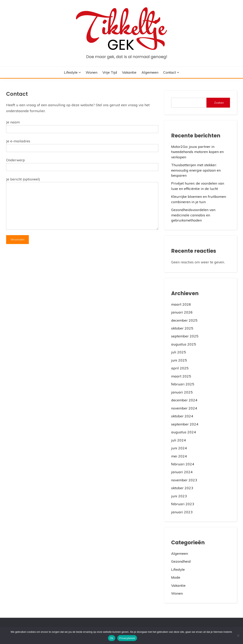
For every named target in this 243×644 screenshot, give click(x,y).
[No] (238, 636)
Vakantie (129, 72)
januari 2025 (182, 392)
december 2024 (184, 400)
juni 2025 (179, 360)
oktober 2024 (182, 416)
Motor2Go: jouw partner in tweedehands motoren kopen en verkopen (197, 152)
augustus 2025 (184, 344)
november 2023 (184, 480)
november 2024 (184, 408)
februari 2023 (183, 504)
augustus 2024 (184, 432)
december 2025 (184, 320)
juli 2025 (179, 352)
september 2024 (185, 424)
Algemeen (150, 72)
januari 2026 (182, 312)
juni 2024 (179, 448)
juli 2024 (179, 440)
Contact (170, 72)
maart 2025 (181, 376)
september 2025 (185, 336)
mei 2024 (179, 456)
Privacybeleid (127, 638)
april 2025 (180, 368)
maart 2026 (181, 304)
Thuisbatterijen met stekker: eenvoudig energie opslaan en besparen (196, 170)
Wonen (91, 72)
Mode (176, 577)
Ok (112, 638)
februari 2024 (183, 464)
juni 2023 (179, 496)
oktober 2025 (182, 328)
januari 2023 (182, 512)
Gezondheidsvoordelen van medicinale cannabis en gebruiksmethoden (193, 215)
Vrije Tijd (110, 72)
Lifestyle (71, 72)
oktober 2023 (182, 488)
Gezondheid (181, 561)
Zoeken (219, 103)
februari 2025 (183, 384)
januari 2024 (182, 472)
